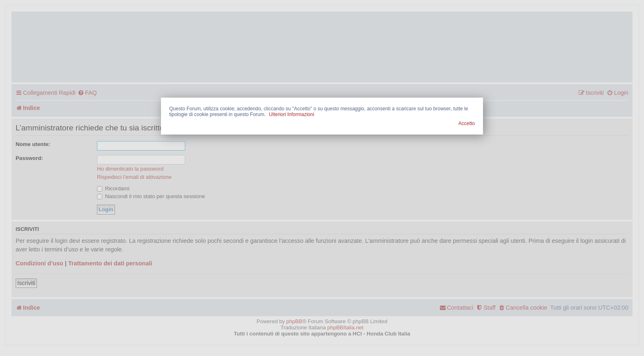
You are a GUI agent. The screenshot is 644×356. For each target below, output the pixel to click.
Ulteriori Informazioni (292, 114)
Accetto (467, 123)
